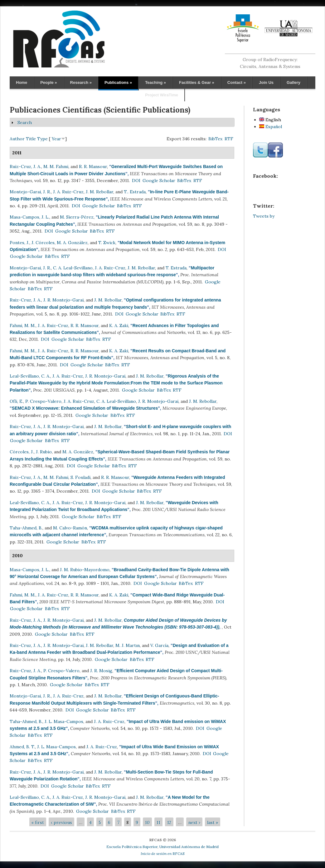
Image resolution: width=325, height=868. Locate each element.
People (49, 82)
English (270, 120)
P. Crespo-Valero (43, 401)
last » (213, 822)
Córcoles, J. (22, 452)
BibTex (215, 139)
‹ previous (61, 822)
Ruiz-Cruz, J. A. (25, 166)
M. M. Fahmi (56, 166)
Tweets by (264, 216)
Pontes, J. (19, 243)
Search (25, 123)
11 (158, 822)
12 (169, 822)
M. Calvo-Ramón (70, 528)
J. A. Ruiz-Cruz (68, 192)
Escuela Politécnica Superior (132, 847)
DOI (136, 181)
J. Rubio (44, 452)
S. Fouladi (80, 477)
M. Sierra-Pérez (77, 217)
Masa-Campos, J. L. (29, 217)
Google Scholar (159, 181)
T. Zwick (107, 243)
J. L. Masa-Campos (64, 721)
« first (38, 822)
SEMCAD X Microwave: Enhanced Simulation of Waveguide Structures (85, 408)
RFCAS (163, 854)
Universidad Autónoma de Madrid (189, 847)
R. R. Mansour (93, 166)
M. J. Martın (128, 645)
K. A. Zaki (119, 325)
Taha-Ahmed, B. (26, 528)
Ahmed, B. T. (22, 747)
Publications (118, 82)
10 (147, 822)
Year (56, 139)
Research (81, 82)
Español (271, 127)
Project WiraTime (162, 95)
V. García (159, 645)
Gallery (293, 82)
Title (31, 139)
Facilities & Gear (197, 82)
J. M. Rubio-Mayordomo (85, 570)
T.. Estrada (135, 192)
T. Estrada (176, 268)
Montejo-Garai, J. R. (30, 192)
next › (194, 822)
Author (17, 139)
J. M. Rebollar (99, 192)
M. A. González (72, 243)
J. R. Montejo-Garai (63, 300)
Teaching (155, 82)
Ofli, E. (16, 401)
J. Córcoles (43, 243)
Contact (237, 82)
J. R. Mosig (101, 671)
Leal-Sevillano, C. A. (30, 376)
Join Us (266, 82)
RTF (229, 139)
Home (22, 82)
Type (42, 139)
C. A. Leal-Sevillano (73, 268)
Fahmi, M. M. (23, 325)
